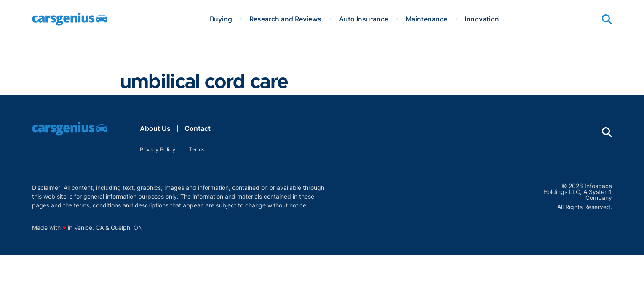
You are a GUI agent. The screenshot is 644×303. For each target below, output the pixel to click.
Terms (197, 149)
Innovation (482, 19)
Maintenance (426, 19)
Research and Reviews (285, 19)
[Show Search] (607, 19)
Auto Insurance (364, 19)
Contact (198, 128)
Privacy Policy (158, 149)
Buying (221, 19)
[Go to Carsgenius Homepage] (69, 19)
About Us (155, 128)
